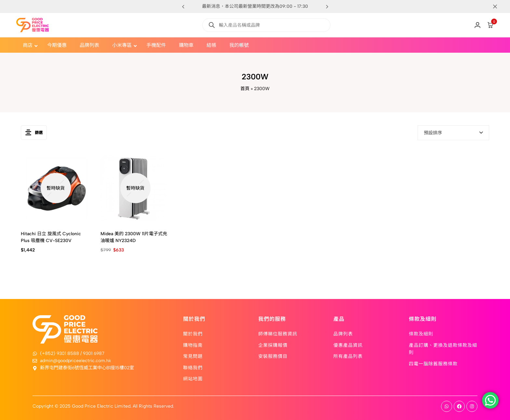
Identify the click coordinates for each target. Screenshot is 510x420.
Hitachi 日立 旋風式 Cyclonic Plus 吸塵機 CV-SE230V (51, 237)
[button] (327, 7)
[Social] (447, 406)
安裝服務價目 (273, 356)
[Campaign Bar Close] (498, 7)
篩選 (34, 133)
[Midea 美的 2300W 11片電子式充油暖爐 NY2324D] (135, 188)
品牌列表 (343, 333)
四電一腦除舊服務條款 (433, 363)
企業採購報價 (273, 345)
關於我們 (193, 333)
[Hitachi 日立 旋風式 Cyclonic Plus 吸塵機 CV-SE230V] (56, 188)
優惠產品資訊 (348, 345)
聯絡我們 (193, 367)
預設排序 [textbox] (433, 133)
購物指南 (193, 345)
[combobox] (453, 133)
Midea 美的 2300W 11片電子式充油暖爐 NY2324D (134, 237)
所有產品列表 (348, 356)
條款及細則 (421, 333)
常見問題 (193, 356)
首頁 (245, 89)
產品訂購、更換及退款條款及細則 (443, 348)
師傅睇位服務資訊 (278, 333)
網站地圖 (193, 378)
